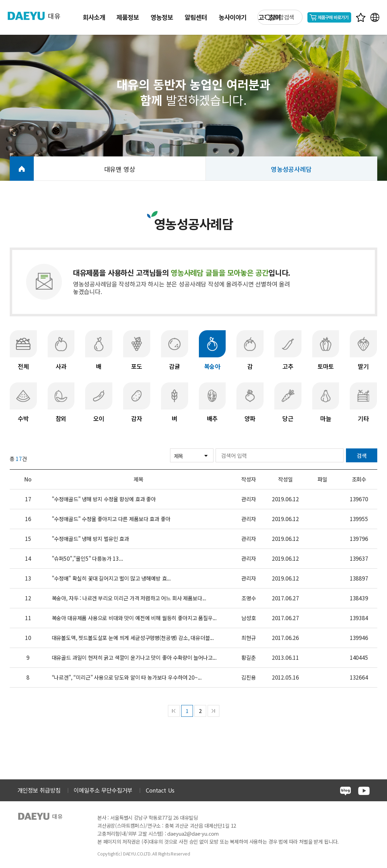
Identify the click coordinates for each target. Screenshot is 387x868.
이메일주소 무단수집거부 (103, 790)
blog (345, 791)
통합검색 (284, 17)
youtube (364, 791)
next (213, 711)
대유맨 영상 (120, 169)
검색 (362, 455)
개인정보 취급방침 (39, 790)
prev (174, 711)
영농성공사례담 (291, 169)
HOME (22, 169)
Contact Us (160, 790)
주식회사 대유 (38, 16)
